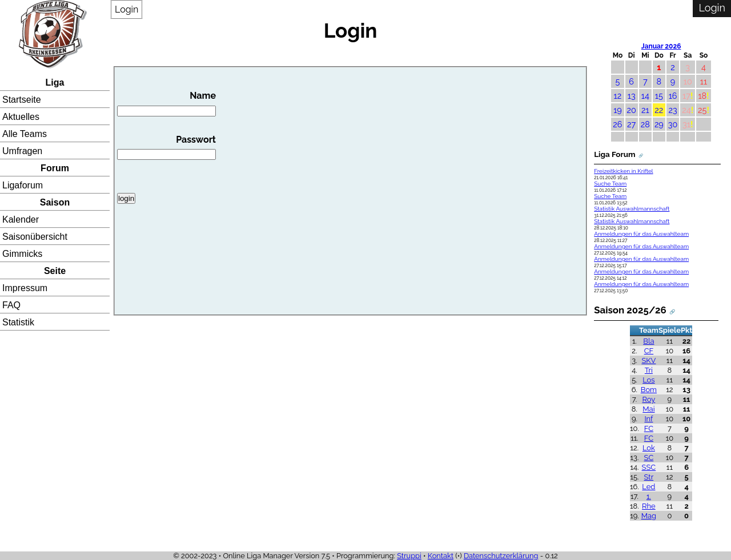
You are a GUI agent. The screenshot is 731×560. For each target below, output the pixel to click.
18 (702, 96)
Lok (649, 448)
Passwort (166, 147)
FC (649, 428)
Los (648, 380)
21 (645, 110)
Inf (648, 419)
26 (617, 124)
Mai (648, 409)
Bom (649, 390)
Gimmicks (22, 254)
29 (659, 124)
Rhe (649, 506)
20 (632, 110)
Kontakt (441, 556)
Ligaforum (23, 185)
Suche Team (610, 184)
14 (645, 96)
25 (702, 110)
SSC (649, 467)
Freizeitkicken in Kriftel (623, 171)
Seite (55, 271)
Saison (55, 202)
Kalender (21, 219)
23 (672, 110)
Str (649, 477)
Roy (649, 399)
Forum (55, 168)
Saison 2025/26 (630, 310)
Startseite (22, 100)
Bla (648, 341)
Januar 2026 (661, 46)
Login (126, 9)
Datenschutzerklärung (501, 556)
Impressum (25, 288)
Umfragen (22, 151)
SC (649, 458)
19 (618, 110)
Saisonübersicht (35, 237)
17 (686, 96)
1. (649, 496)
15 (659, 96)
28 (645, 124)
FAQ (11, 305)
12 (618, 96)
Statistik (18, 322)
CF (649, 351)
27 (631, 124)
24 (686, 110)
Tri (649, 370)
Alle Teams (25, 134)
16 (673, 96)
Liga (55, 82)
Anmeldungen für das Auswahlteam (641, 234)
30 (673, 124)
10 (688, 81)
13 (632, 96)
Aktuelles (21, 117)
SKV (648, 360)
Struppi (409, 556)
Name (166, 103)
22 (659, 110)
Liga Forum (614, 154)
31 (686, 124)
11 (704, 81)
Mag (649, 516)
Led (648, 487)
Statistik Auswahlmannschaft (632, 209)
